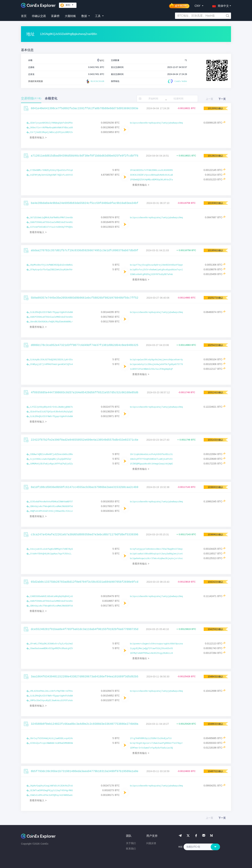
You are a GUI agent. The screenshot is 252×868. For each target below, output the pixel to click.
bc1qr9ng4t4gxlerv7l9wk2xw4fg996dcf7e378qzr (156, 743)
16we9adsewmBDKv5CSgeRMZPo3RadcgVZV (51, 649)
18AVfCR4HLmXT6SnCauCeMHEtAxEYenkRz (51, 222)
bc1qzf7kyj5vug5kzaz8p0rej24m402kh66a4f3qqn (156, 265)
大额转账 (70, 16)
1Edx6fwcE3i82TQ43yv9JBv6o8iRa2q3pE (51, 412)
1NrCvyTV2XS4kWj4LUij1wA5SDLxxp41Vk (51, 739)
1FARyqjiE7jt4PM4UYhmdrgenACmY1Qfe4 (51, 364)
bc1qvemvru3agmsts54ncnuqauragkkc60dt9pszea (156, 644)
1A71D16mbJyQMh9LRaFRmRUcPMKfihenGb (51, 218)
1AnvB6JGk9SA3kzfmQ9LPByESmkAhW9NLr (51, 322)
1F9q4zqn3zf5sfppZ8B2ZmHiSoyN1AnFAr (51, 270)
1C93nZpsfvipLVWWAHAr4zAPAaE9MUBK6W (51, 743)
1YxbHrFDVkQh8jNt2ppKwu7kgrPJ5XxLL (51, 554)
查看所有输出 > (141, 185)
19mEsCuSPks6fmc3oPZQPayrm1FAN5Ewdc (51, 795)
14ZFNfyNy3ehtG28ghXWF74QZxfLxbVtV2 (51, 175)
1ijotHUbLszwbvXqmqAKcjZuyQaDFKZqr (51, 459)
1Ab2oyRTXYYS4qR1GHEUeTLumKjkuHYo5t (151, 459)
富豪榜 (55, 16)
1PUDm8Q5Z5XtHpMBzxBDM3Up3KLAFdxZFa (151, 180)
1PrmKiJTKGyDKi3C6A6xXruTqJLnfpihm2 (51, 644)
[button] (220, 5)
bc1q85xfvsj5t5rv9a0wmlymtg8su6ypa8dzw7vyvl (156, 270)
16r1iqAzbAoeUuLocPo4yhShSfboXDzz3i (151, 454)
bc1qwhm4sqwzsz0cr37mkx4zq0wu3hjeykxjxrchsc (156, 559)
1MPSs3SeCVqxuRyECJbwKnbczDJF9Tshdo (51, 701)
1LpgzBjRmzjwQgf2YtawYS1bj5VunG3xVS (151, 649)
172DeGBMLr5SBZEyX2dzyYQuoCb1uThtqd (51, 170)
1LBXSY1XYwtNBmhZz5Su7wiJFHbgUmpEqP (151, 369)
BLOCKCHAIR (95, 81)
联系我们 (131, 849)
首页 (24, 16)
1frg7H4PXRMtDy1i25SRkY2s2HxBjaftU (151, 739)
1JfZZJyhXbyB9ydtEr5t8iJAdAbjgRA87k (51, 407)
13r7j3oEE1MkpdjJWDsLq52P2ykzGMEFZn (51, 132)
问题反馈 (151, 843)
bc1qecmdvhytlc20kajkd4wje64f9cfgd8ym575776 (156, 364)
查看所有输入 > (38, 138)
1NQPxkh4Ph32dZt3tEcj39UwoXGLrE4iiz (51, 511)
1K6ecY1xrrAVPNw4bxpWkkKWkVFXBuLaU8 (51, 128)
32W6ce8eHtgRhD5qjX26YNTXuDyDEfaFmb (151, 274)
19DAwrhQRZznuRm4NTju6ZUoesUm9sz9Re (51, 454)
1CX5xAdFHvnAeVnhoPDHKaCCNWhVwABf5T (51, 502)
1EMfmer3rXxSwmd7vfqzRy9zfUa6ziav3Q (151, 748)
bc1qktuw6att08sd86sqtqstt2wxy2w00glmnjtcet (156, 554)
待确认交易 (39, 16)
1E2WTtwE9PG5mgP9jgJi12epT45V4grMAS (51, 791)
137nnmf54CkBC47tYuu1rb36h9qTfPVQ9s (51, 227)
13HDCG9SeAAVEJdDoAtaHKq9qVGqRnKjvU (51, 596)
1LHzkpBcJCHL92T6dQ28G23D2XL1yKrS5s (51, 360)
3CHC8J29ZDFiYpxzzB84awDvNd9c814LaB (151, 175)
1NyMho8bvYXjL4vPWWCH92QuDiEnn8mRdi (51, 265)
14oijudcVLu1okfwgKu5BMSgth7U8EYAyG (51, 549)
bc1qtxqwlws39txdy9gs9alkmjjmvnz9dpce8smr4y (156, 360)
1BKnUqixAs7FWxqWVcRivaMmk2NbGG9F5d (51, 507)
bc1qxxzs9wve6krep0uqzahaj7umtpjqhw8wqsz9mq (156, 123)
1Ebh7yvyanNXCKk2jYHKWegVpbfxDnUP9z (51, 123)
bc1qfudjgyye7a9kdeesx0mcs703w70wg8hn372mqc (156, 549)
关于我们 (131, 843)
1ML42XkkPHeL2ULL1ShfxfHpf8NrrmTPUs (51, 691)
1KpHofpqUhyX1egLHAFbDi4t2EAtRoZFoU (51, 786)
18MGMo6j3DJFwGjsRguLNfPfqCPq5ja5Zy (51, 464)
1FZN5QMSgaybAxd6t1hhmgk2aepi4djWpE (151, 464)
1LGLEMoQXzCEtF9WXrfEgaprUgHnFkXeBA (51, 312)
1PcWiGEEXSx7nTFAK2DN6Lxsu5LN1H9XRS (151, 170)
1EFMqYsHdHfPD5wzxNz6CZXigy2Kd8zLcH (151, 653)
